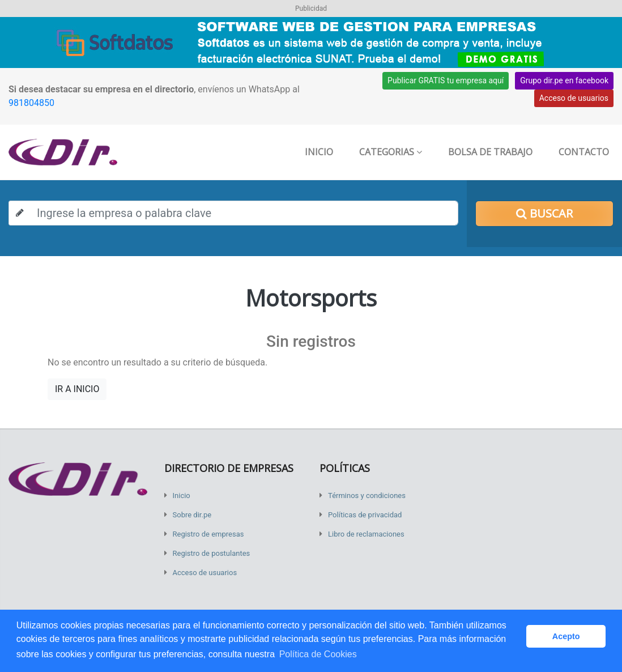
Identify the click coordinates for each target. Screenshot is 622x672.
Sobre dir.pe (192, 515)
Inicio (319, 152)
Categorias (391, 152)
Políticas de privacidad (365, 515)
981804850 (31, 103)
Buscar (544, 213)
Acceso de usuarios (574, 98)
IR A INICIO (77, 389)
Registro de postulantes (212, 553)
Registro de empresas (208, 534)
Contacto (584, 152)
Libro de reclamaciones (366, 534)
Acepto (566, 636)
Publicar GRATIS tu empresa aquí (446, 80)
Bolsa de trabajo (490, 152)
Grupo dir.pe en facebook (564, 80)
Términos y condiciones (367, 496)
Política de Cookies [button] (318, 654)
